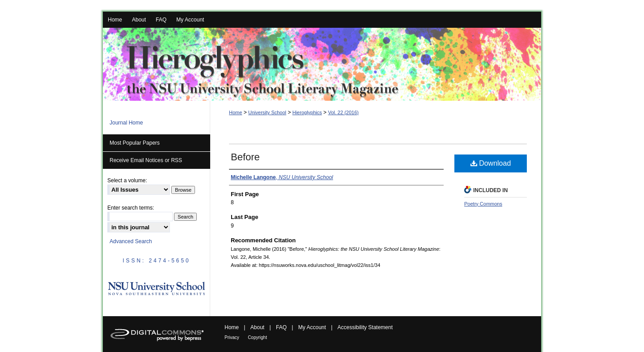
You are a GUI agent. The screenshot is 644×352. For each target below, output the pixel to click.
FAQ (281, 327)
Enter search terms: (131, 208)
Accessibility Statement (365, 327)
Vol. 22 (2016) (343, 112)
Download (491, 163)
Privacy (232, 337)
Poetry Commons (483, 204)
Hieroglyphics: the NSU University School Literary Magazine (322, 64)
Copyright (257, 337)
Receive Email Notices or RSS (146, 160)
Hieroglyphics (307, 112)
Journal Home (126, 123)
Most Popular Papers (135, 143)
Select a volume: (127, 180)
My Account (312, 327)
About (257, 327)
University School (267, 112)
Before (245, 157)
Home (235, 112)
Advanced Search (131, 241)
